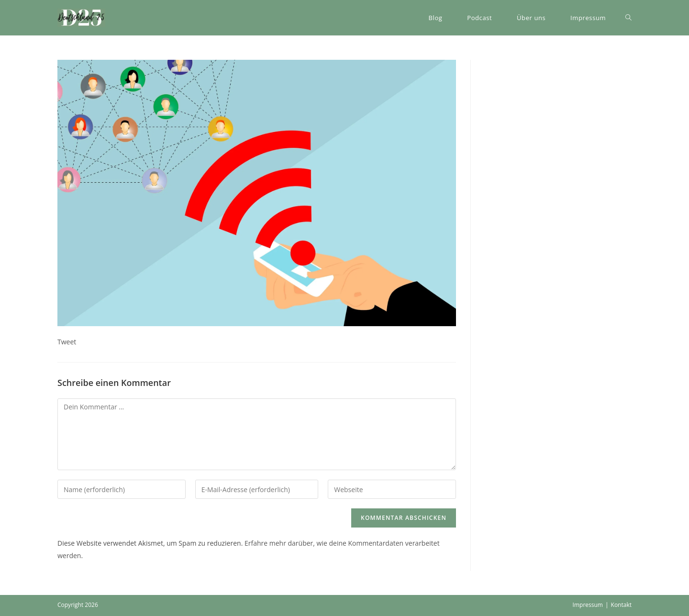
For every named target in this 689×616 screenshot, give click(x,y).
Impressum (588, 605)
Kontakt (621, 605)
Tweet (67, 342)
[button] (81, 18)
